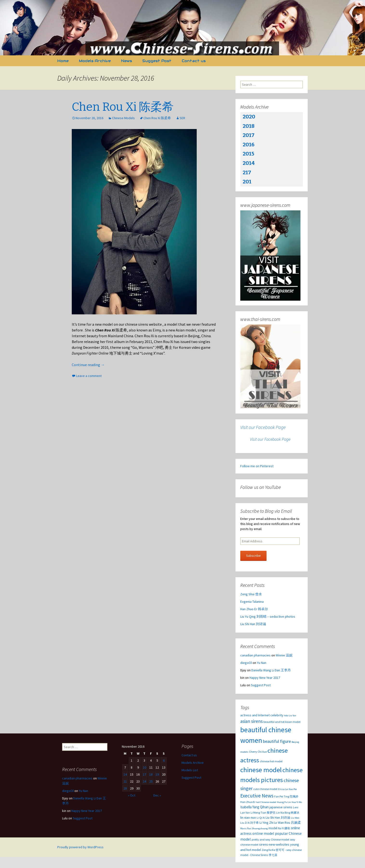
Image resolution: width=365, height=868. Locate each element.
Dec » (157, 795)
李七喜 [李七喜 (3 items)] (273, 855)
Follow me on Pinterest (257, 466)
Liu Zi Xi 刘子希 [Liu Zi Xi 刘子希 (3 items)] (250, 823)
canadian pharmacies (255, 655)
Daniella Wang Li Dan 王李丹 (271, 670)
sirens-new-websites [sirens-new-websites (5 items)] (274, 844)
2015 (248, 154)
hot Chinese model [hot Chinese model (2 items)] (266, 802)
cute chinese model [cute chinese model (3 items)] (265, 789)
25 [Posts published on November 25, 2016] (151, 781)
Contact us (194, 61)
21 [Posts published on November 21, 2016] (125, 781)
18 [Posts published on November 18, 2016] (151, 774)
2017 (249, 135)
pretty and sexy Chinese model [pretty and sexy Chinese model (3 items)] (270, 839)
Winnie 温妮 (284, 655)
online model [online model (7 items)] (263, 833)
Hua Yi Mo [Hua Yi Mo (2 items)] (297, 802)
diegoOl (246, 663)
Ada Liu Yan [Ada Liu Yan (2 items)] (290, 716)
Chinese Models (123, 118)
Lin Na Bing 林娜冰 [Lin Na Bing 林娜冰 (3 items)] (288, 813)
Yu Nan (262, 663)
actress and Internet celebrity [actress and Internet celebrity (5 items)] (262, 715)
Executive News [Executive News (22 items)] (257, 796)
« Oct (132, 795)
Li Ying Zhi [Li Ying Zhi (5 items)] (267, 823)
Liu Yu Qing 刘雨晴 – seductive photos (268, 616)
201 (247, 182)
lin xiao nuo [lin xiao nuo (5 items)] (248, 817)
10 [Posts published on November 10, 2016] (144, 767)
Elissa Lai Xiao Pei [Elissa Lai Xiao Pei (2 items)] (287, 789)
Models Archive (95, 61)
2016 (249, 145)
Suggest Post (157, 61)
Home (63, 61)
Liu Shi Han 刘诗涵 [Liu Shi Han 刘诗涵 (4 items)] (278, 818)
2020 (249, 117)
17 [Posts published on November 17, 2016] (144, 774)
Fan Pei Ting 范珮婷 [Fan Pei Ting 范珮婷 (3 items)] (286, 796)
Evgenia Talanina (252, 602)
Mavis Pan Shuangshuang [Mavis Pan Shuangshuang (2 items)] (254, 828)
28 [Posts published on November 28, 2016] (125, 788)
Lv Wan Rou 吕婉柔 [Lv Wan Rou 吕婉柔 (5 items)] (288, 823)
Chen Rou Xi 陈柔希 (123, 107)
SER (182, 118)
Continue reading (88, 365)
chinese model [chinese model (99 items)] (261, 770)
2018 (249, 126)
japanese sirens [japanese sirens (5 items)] (281, 807)
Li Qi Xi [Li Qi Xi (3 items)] (261, 818)
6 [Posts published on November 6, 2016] (164, 760)
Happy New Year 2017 (265, 678)
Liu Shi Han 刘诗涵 (253, 624)
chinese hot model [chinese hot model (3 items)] (271, 761)
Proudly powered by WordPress (80, 847)
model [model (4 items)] (273, 828)
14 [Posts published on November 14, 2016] (125, 774)
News (127, 61)
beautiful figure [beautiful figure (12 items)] (277, 741)
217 (247, 172)
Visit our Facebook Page (263, 427)
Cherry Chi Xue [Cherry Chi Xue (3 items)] (258, 752)
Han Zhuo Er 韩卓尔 (254, 609)
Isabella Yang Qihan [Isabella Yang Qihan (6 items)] (254, 807)
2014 (249, 163)
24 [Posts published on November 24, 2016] (144, 781)
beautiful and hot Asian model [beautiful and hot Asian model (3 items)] (282, 722)
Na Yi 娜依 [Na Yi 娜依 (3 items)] (284, 828)
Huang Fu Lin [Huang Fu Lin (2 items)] (284, 802)
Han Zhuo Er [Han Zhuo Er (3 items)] (248, 802)
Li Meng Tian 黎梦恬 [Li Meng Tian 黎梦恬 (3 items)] (263, 813)
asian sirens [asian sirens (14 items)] (251, 721)
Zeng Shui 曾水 (251, 594)
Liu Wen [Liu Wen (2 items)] (295, 818)
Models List (190, 770)
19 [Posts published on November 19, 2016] (157, 774)
